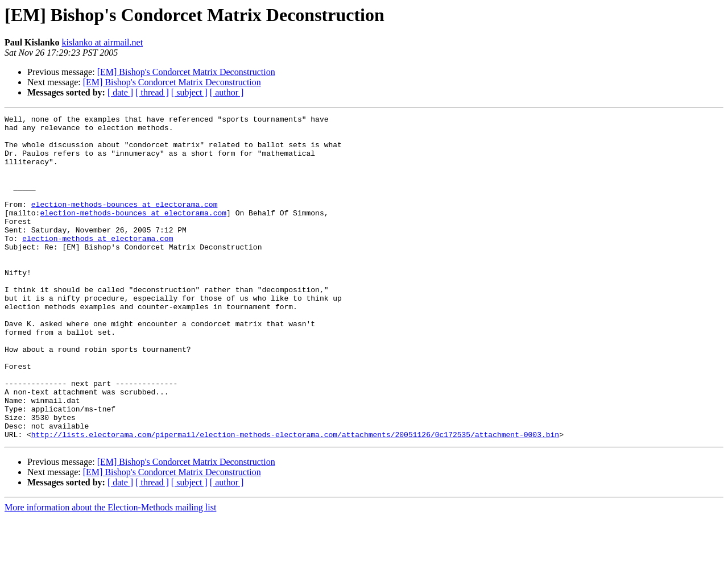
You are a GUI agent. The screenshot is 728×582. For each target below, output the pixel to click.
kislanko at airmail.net (102, 42)
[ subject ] (189, 92)
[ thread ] (152, 92)
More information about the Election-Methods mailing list (110, 572)
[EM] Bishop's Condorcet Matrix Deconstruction (186, 72)
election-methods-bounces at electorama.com (125, 223)
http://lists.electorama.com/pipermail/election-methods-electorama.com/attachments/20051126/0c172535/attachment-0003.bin (295, 499)
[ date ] (120, 92)
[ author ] (227, 92)
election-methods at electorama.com (98, 264)
